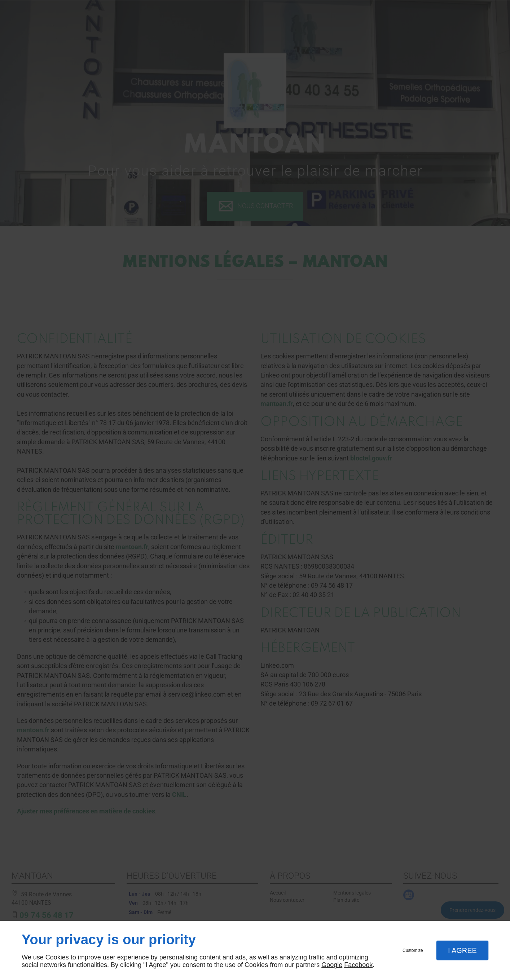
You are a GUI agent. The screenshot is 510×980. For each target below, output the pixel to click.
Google (332, 965)
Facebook (358, 965)
